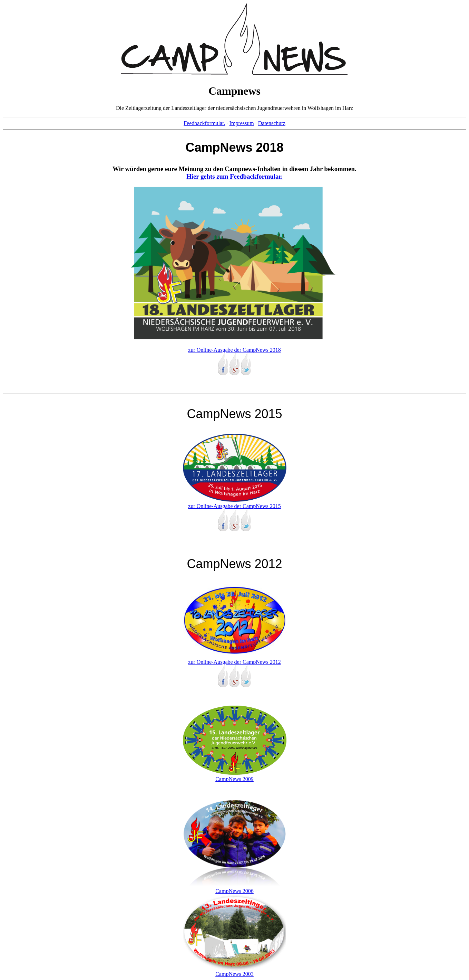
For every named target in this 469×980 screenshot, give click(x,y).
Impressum (242, 123)
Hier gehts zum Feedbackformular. (234, 176)
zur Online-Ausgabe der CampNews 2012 (235, 659)
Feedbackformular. (204, 123)
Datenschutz (272, 123)
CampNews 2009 (235, 776)
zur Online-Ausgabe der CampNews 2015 (235, 503)
